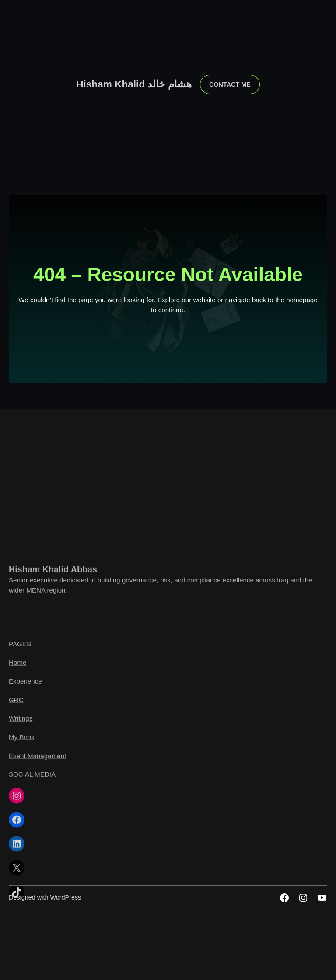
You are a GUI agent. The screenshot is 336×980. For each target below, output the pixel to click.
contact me (230, 84)
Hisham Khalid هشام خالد (134, 84)
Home (17, 820)
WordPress (65, 897)
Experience (25, 839)
